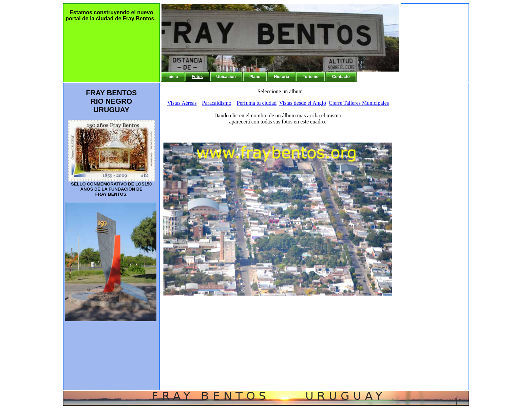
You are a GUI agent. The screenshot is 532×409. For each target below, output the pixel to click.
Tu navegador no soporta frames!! (281, 247)
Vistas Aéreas (182, 103)
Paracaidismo (217, 103)
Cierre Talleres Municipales (359, 103)
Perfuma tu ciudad (257, 103)
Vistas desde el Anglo (303, 103)
